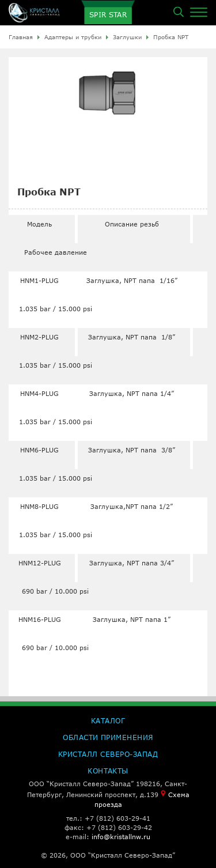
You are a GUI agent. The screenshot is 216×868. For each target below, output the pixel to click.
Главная (21, 37)
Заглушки (127, 37)
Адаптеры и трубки (73, 37)
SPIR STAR (108, 15)
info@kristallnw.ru (121, 837)
